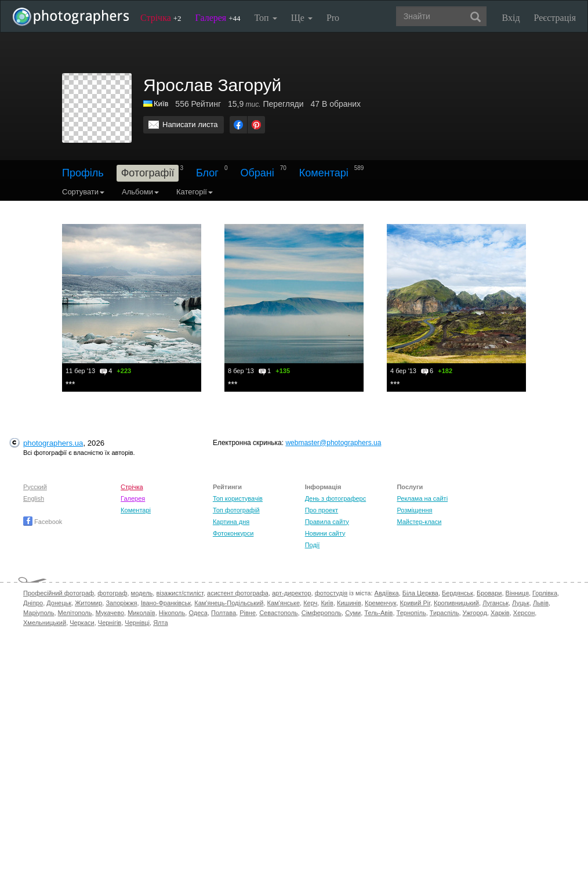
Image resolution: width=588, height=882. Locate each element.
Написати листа (190, 124)
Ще (302, 18)
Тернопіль (411, 613)
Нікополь (172, 613)
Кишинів (349, 603)
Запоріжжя (121, 603)
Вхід (511, 18)
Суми (353, 613)
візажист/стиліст (179, 593)
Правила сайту (327, 522)
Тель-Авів (378, 613)
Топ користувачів (238, 498)
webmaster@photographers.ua (333, 443)
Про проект (322, 510)
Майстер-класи (419, 522)
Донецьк (59, 603)
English (34, 498)
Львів (541, 603)
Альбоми (140, 192)
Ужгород (475, 613)
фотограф (112, 593)
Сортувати (83, 192)
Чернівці (137, 623)
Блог (207, 173)
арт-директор (292, 593)
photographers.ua (53, 443)
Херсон (524, 613)
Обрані (257, 173)
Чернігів (110, 623)
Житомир (88, 603)
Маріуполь (39, 613)
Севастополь (278, 613)
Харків (500, 613)
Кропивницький (456, 603)
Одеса (198, 613)
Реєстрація (555, 18)
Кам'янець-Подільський (229, 603)
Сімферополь (322, 613)
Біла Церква (420, 593)
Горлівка (545, 593)
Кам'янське (284, 603)
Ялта (160, 623)
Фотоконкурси (233, 533)
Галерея (218, 18)
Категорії (195, 192)
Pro (333, 18)
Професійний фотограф (59, 593)
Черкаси (82, 623)
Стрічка (161, 18)
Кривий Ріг (415, 603)
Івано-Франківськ (166, 603)
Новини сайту (325, 533)
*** (70, 384)
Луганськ (496, 603)
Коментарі (324, 173)
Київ (327, 603)
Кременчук (380, 603)
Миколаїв (141, 613)
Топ (265, 18)
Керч (310, 603)
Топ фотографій (236, 510)
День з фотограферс (336, 498)
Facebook (43, 522)
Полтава (224, 613)
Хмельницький (45, 623)
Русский (35, 487)
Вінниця (517, 593)
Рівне (248, 613)
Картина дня (231, 522)
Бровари (489, 593)
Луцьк (521, 603)
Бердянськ (458, 593)
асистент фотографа (238, 593)
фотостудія (331, 593)
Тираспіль (444, 613)
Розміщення (414, 510)
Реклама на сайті (422, 498)
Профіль (83, 173)
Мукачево (110, 613)
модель (142, 593)
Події (313, 545)
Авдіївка (387, 593)
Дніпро (33, 603)
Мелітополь (75, 613)
